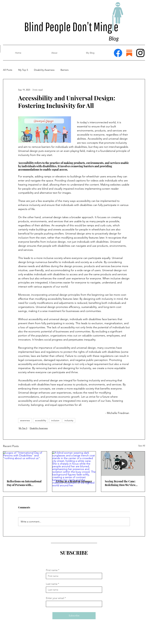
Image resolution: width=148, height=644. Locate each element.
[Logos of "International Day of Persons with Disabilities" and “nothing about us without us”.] (25, 464)
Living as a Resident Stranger (74, 481)
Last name (52, 584)
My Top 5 (23, 70)
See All (142, 446)
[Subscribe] (74, 616)
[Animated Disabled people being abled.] (123, 464)
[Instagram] (140, 53)
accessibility (41, 420)
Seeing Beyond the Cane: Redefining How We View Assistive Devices (120, 483)
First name (52, 570)
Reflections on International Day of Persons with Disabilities (24, 483)
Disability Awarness (44, 70)
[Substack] (129, 53)
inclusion (55, 420)
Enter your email (55, 598)
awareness (25, 420)
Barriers (65, 70)
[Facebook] (118, 53)
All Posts (8, 70)
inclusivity (69, 420)
